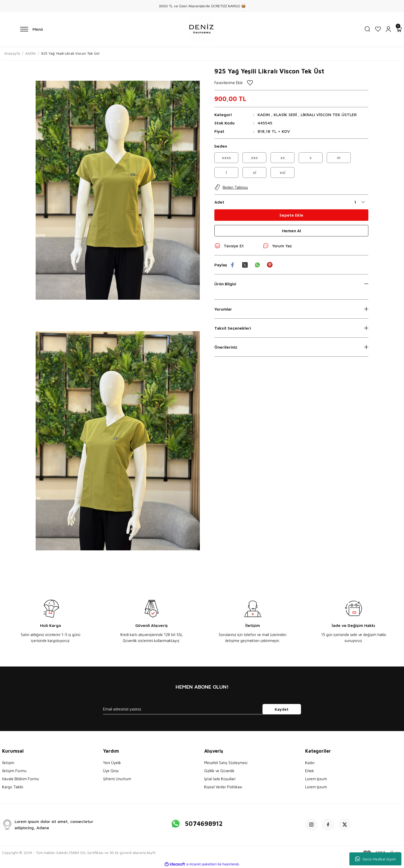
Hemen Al (291, 231)
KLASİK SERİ (285, 115)
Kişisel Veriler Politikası (223, 787)
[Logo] (202, 29)
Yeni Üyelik (112, 763)
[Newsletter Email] (202, 709)
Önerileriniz (226, 347)
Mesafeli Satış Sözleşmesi (226, 763)
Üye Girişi (111, 771)
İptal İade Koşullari (220, 779)
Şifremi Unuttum (117, 779)
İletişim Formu (14, 771)
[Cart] (399, 29)
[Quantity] (361, 202)
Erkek (310, 771)
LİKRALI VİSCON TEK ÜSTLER (329, 115)
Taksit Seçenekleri (233, 328)
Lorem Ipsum (316, 779)
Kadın (310, 763)
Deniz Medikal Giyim (375, 859)
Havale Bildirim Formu (21, 779)
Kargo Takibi (13, 787)
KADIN (264, 115)
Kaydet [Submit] (282, 709)
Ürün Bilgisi (225, 284)
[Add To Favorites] (291, 83)
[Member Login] (388, 29)
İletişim (8, 763)
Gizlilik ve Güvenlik (219, 771)
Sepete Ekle (291, 215)
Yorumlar (223, 309)
